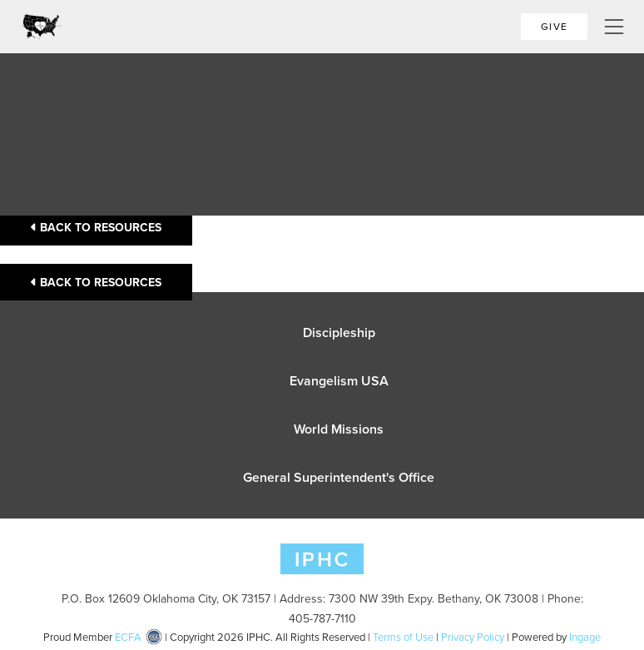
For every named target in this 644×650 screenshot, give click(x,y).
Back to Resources (96, 227)
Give (554, 26)
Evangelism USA (339, 381)
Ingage (585, 637)
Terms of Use (403, 637)
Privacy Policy (473, 637)
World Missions (339, 429)
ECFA (128, 637)
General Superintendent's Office (339, 477)
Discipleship (339, 332)
